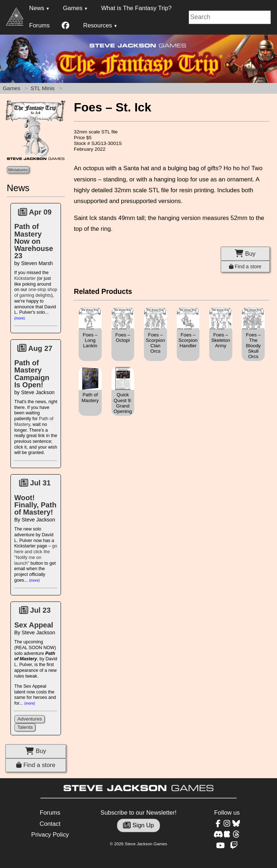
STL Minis (43, 88)
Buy (36, 751)
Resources (98, 25)
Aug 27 (35, 348)
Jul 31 (35, 483)
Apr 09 (35, 212)
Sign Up (138, 825)
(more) (19, 318)
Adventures (30, 719)
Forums (39, 25)
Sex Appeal (34, 625)
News (37, 8)
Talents (25, 727)
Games (73, 8)
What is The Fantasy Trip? (136, 8)
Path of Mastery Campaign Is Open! (32, 374)
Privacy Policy (50, 835)
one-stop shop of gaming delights (36, 292)
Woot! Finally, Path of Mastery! (35, 505)
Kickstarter (25, 278)
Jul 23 (35, 610)
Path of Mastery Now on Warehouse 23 (34, 241)
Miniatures (18, 170)
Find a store (36, 765)
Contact (50, 824)
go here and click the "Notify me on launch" (36, 554)
